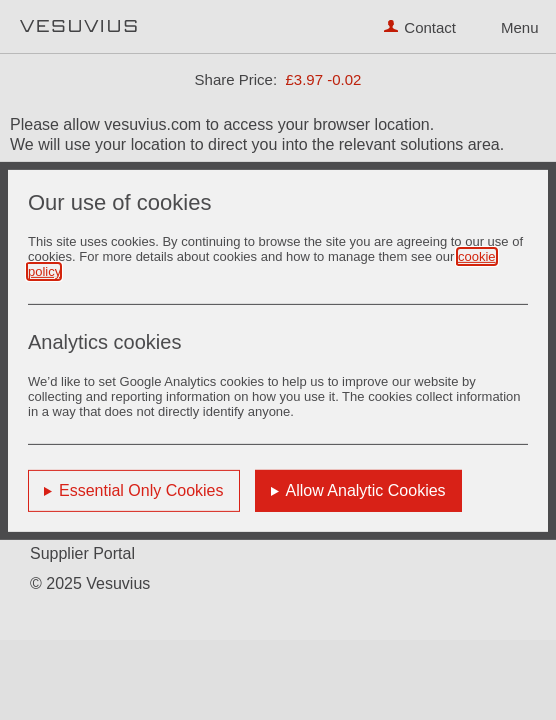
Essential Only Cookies (141, 490)
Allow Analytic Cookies (366, 490)
